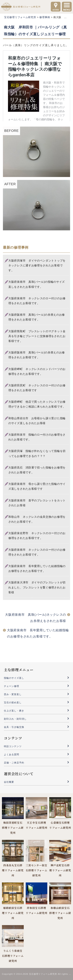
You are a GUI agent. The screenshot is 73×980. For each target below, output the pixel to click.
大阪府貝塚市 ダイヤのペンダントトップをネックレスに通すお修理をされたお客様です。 (37, 265)
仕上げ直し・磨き (14, 711)
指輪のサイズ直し (14, 678)
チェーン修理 (11, 686)
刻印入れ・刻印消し (15, 719)
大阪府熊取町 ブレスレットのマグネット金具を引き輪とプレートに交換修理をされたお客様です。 (37, 336)
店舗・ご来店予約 (14, 763)
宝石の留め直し (13, 703)
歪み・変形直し (13, 694)
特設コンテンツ (13, 746)
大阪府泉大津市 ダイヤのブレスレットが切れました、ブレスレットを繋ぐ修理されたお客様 (37, 587)
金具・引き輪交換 (14, 727)
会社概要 (9, 782)
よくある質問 (11, 755)
